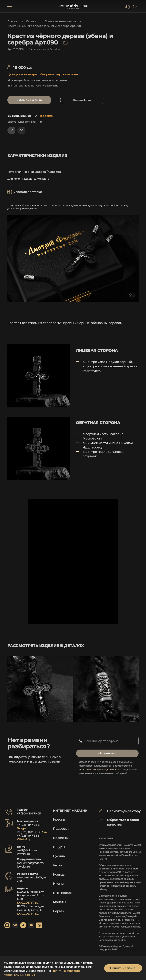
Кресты (59, 820)
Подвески (61, 829)
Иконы (58, 884)
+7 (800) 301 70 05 (29, 814)
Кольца (59, 875)
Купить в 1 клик (82, 100)
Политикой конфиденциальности (99, 770)
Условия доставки (28, 192)
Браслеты (61, 838)
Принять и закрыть (123, 968)
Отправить (107, 753)
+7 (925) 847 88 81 (29, 825)
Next (142, 689)
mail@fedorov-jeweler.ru (27, 852)
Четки (58, 865)
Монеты (59, 902)
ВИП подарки (64, 893)
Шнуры (59, 847)
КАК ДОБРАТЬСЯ (29, 903)
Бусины (59, 856)
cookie (121, 940)
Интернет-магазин (70, 811)
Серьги (59, 911)
